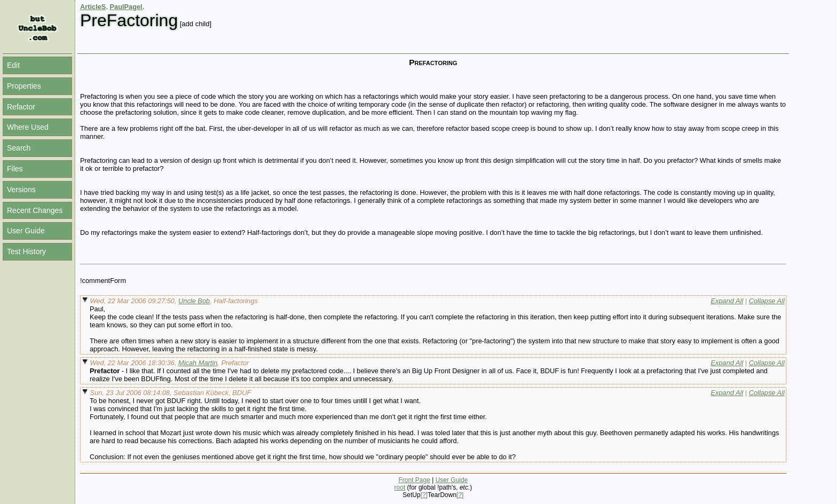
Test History (26, 251)
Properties (24, 86)
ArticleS (93, 7)
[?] (424, 495)
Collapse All (767, 301)
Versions (21, 190)
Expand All (727, 301)
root (400, 487)
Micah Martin (198, 363)
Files (15, 169)
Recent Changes (35, 210)
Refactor (21, 107)
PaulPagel (126, 7)
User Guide (26, 231)
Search (19, 148)
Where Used (28, 127)
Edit (13, 65)
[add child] (196, 24)
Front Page (414, 480)
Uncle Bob (194, 301)
